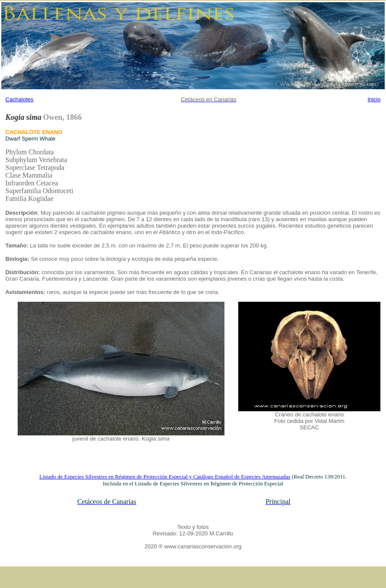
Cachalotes (20, 99)
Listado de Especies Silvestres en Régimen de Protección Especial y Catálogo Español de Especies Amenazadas (165, 477)
